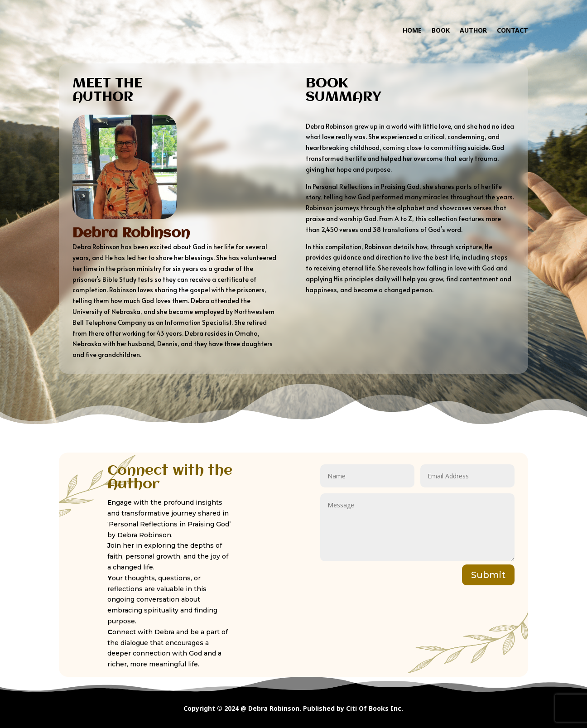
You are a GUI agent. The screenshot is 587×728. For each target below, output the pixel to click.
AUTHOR (473, 30)
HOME (412, 30)
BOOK (441, 30)
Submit (488, 575)
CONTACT (512, 30)
